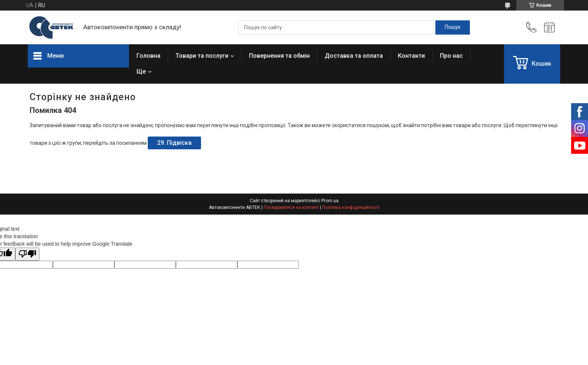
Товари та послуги (202, 56)
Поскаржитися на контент (291, 207)
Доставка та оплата (354, 56)
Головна (148, 56)
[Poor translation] (27, 254)
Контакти (411, 56)
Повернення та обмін (279, 56)
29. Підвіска (174, 143)
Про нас (451, 56)
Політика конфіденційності (351, 207)
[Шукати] (453, 27)
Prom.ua (330, 201)
